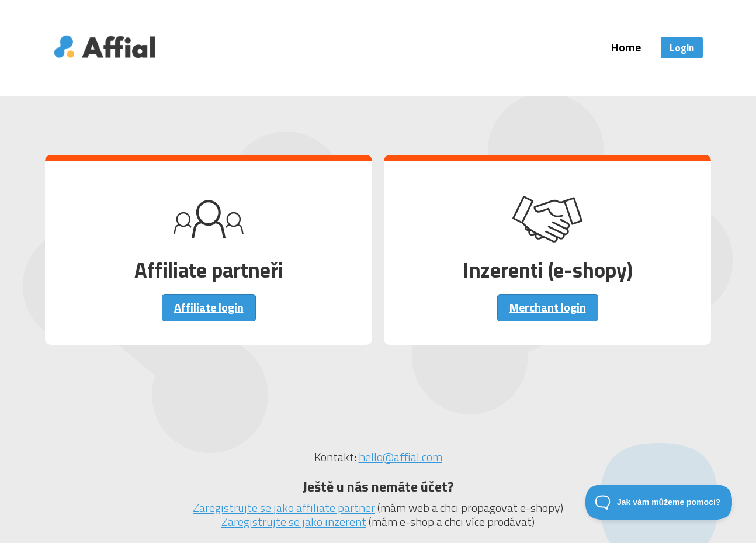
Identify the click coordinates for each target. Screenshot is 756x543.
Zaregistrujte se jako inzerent (294, 522)
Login (682, 48)
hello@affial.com (400, 457)
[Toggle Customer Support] (659, 502)
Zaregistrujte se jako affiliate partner (284, 508)
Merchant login (548, 307)
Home (626, 47)
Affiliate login (209, 307)
